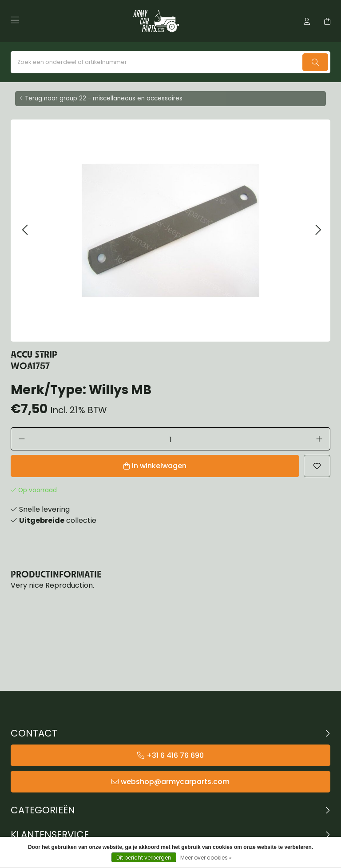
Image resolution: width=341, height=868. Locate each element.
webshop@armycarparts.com (175, 782)
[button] (25, 230)
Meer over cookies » (206, 858)
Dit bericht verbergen (144, 858)
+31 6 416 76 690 (175, 755)
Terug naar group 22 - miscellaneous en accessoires (104, 98)
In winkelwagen (159, 466)
